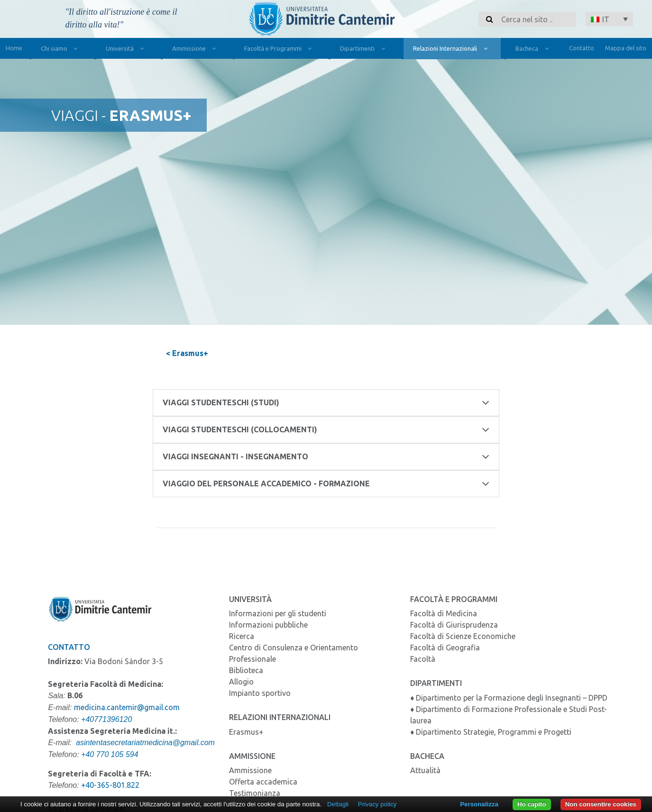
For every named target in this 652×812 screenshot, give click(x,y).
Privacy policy (377, 804)
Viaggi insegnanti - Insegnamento (326, 457)
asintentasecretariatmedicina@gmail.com (145, 743)
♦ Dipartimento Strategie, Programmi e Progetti (491, 732)
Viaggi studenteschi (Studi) (326, 403)
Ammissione (196, 50)
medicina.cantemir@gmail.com (127, 707)
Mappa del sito (626, 48)
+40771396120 (106, 719)
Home (14, 48)
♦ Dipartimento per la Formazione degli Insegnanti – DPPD (509, 698)
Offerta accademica (263, 782)
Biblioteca (246, 670)
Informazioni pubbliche (268, 625)
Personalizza (479, 804)
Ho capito (532, 804)
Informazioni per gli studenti (278, 613)
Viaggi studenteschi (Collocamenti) (326, 430)
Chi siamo (61, 50)
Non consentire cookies (601, 804)
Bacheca (534, 50)
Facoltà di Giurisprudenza (454, 625)
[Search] (536, 19)
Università (127, 50)
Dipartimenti (364, 50)
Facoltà (423, 659)
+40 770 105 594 (110, 754)
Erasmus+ (246, 732)
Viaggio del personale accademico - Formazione (326, 484)
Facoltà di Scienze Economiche (463, 636)
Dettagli (338, 804)
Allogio (241, 682)
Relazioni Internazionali (452, 50)
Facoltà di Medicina (444, 613)
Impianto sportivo (260, 693)
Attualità (425, 770)
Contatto (582, 48)
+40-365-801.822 (110, 785)
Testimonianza (255, 793)
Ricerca (242, 636)
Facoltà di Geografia (445, 648)
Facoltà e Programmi (280, 50)
